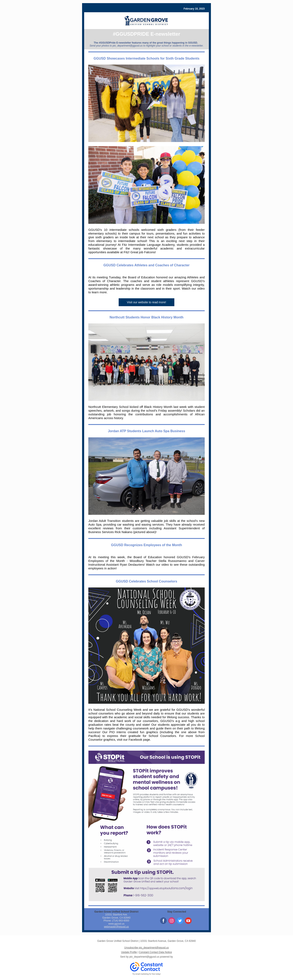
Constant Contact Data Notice (156, 952)
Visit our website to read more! (147, 302)
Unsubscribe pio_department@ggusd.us (146, 948)
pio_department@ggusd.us (144, 957)
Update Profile (129, 952)
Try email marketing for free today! (147, 974)
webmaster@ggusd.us (116, 927)
